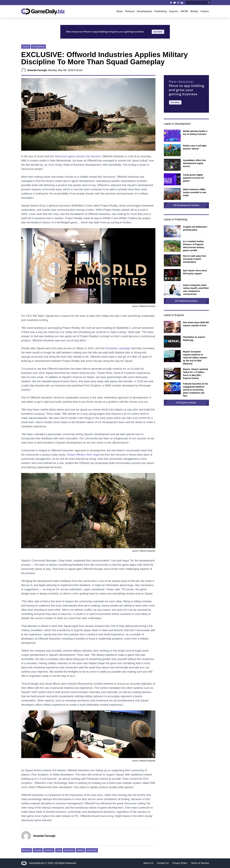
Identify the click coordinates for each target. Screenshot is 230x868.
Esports (174, 13)
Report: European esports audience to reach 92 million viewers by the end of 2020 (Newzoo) (195, 358)
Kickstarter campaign (118, 348)
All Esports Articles (186, 403)
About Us (148, 863)
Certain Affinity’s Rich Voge (83, 455)
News (120, 13)
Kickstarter (69, 850)
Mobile (194, 13)
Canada (38, 850)
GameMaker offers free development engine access (194, 163)
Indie (59, 850)
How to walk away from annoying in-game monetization (195, 259)
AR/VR (184, 13)
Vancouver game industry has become (78, 156)
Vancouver (92, 850)
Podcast (130, 13)
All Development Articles (186, 205)
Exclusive (49, 850)
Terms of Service (200, 863)
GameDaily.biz (37, 863)
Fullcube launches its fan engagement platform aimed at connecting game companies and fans (196, 390)
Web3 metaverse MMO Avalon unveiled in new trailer (195, 192)
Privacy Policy (180, 863)
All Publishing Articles (186, 301)
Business (27, 850)
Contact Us (163, 863)
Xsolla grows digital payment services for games (194, 178)
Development (144, 13)
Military (80, 850)
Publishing (161, 13)
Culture (205, 13)
